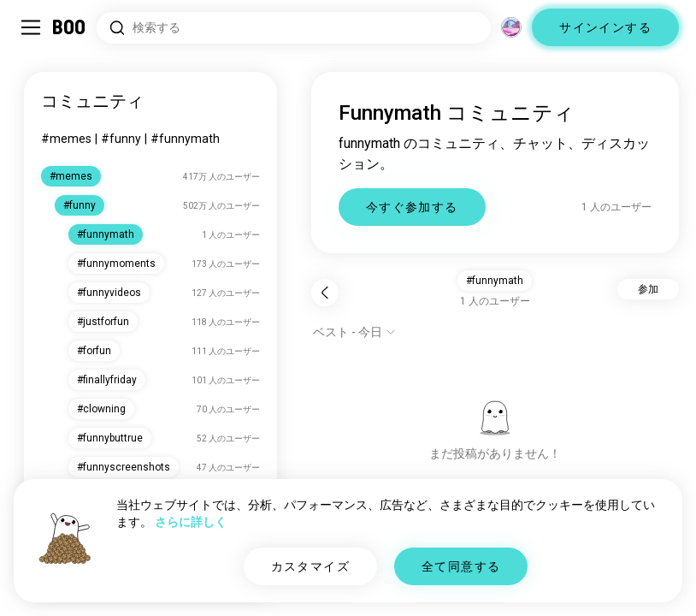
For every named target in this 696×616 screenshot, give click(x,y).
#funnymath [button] (495, 281)
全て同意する (461, 566)
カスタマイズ (310, 566)
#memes (66, 139)
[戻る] (325, 293)
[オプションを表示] (354, 332)
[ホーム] (70, 27)
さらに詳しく (191, 522)
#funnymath (185, 139)
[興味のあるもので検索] (294, 28)
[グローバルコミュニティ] (511, 27)
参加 (648, 289)
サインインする (605, 27)
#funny (121, 139)
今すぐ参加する (412, 207)
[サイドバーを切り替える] (31, 27)
